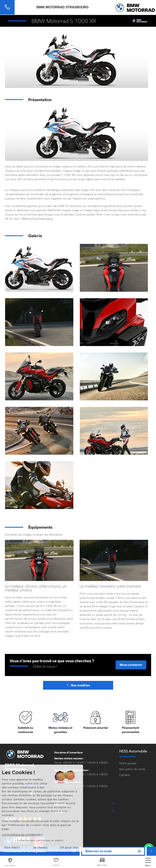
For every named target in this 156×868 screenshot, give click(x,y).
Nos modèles (78, 685)
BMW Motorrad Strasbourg (63, 7)
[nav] (148, 862)
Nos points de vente (132, 769)
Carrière (124, 775)
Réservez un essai (113, 851)
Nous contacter (131, 665)
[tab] (84, 752)
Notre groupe (128, 763)
